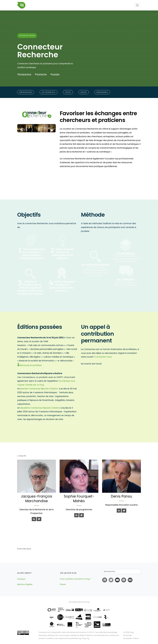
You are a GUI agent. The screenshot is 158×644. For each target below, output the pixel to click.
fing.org (86, 638)
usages (56, 74)
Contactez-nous (103, 357)
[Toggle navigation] (137, 5)
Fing (131, 632)
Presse (63, 584)
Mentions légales (25, 584)
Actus (68, 92)
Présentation (26, 92)
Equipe (84, 92)
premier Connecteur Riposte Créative (39, 389)
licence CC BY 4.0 (87, 632)
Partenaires (102, 92)
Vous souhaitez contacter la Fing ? (75, 579)
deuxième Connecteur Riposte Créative (40, 408)
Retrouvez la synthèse (29, 365)
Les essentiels (48, 92)
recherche (42, 74)
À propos (21, 579)
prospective (25, 74)
